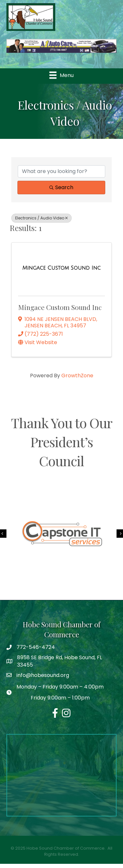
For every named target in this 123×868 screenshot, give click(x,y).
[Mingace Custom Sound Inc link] (61, 268)
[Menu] (61, 75)
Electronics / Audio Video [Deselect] (41, 218)
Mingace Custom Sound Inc (60, 307)
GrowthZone (77, 376)
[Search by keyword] (61, 171)
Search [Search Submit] (61, 187)
